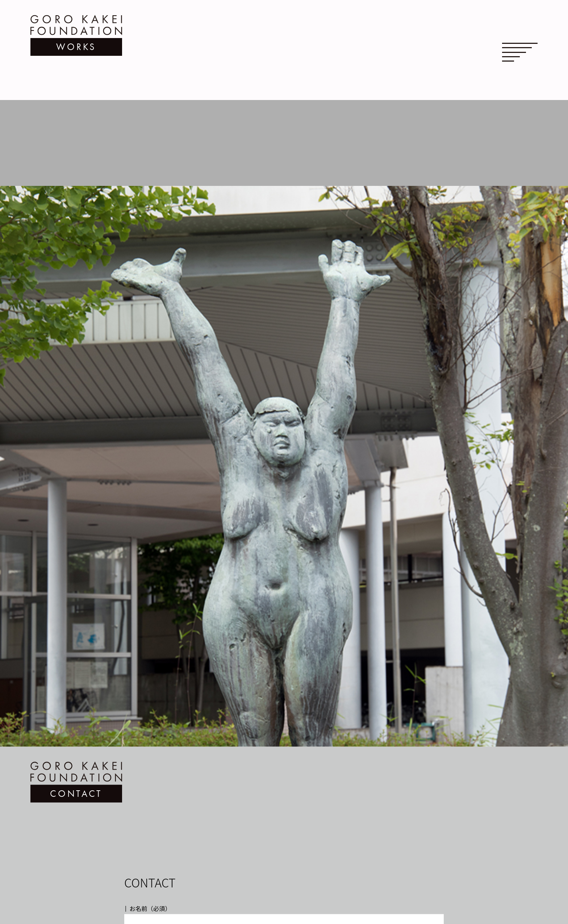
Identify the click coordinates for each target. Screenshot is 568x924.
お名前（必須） (150, 891)
